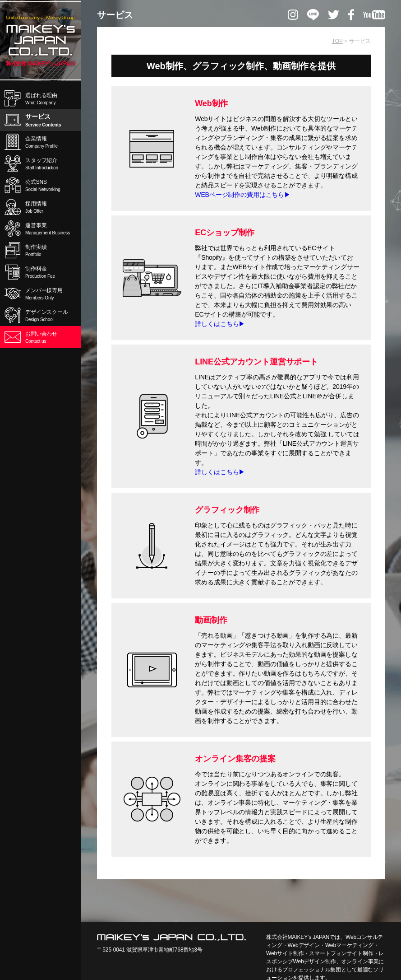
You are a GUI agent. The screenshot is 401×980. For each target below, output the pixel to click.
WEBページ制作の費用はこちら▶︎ (243, 197)
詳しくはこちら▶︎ (220, 327)
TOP (337, 41)
